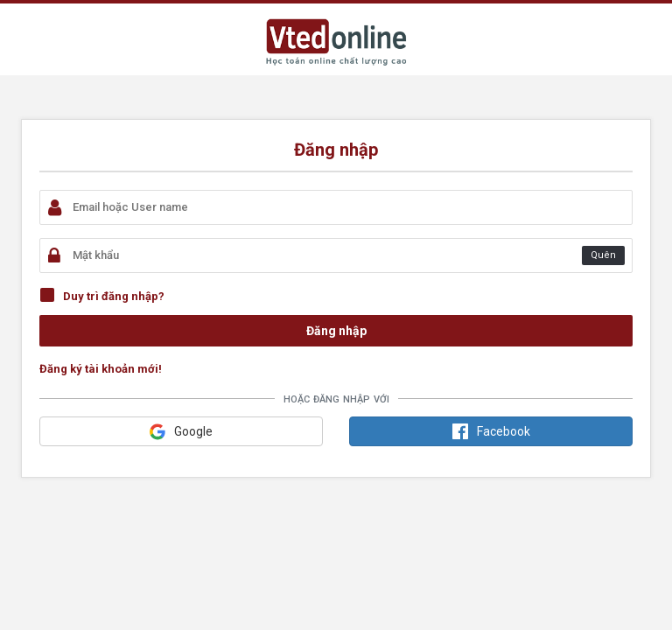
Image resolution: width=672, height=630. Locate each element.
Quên (603, 255)
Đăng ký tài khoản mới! (101, 369)
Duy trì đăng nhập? (114, 296)
